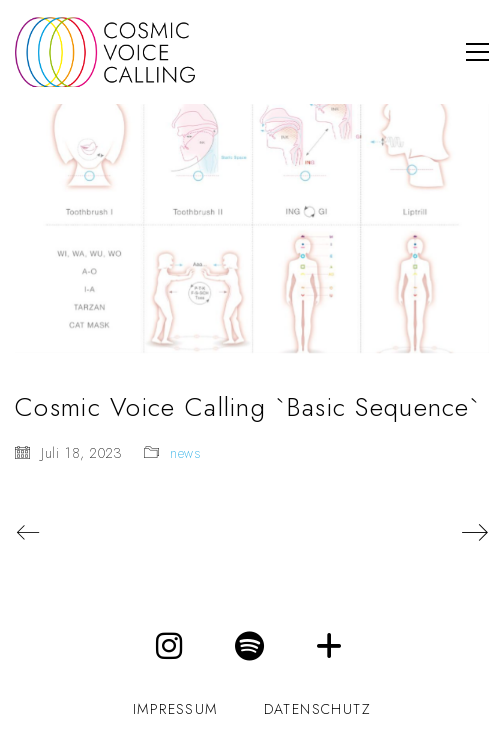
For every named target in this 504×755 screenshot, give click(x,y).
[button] (477, 52)
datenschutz (317, 709)
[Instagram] (170, 646)
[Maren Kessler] (330, 646)
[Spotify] (250, 646)
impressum (175, 709)
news (186, 453)
